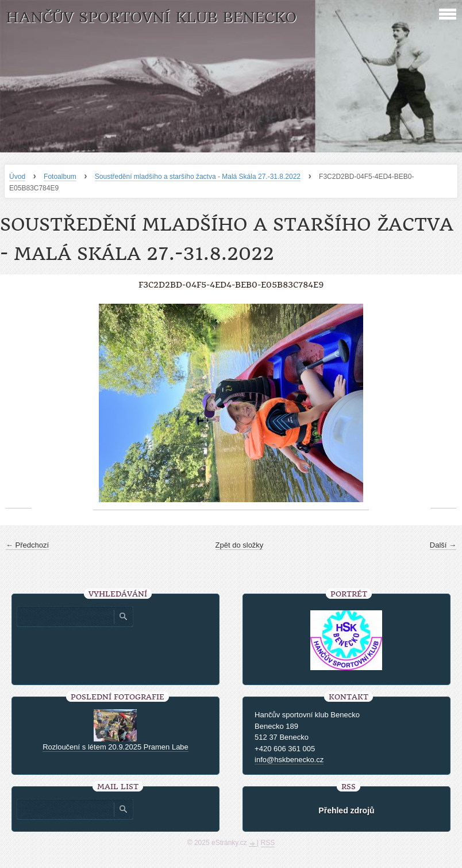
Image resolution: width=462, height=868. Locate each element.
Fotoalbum (60, 177)
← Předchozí (27, 545)
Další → (443, 545)
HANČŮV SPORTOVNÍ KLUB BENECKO (151, 18)
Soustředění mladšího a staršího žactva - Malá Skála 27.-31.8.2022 (198, 177)
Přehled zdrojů (346, 810)
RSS (268, 843)
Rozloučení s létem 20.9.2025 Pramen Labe (115, 747)
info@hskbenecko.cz (289, 760)
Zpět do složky (240, 545)
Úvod (17, 177)
